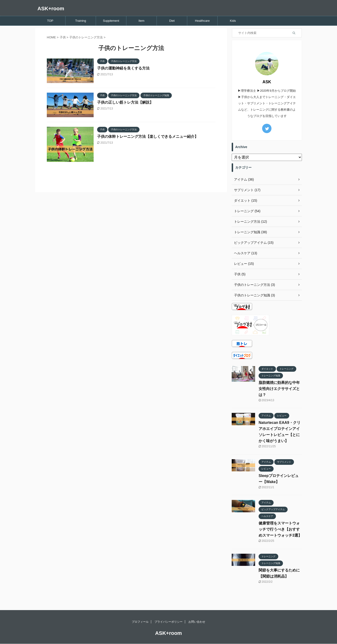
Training (81, 21)
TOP (50, 21)
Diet (172, 21)
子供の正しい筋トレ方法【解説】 (125, 102)
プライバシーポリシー (168, 622)
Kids (233, 21)
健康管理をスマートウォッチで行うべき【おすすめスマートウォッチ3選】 (280, 529)
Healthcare (202, 21)
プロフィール (140, 622)
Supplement (111, 21)
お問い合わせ (197, 622)
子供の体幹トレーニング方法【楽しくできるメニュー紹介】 (148, 136)
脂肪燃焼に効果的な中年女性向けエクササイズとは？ (279, 389)
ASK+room (51, 9)
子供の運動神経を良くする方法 (123, 68)
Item (141, 21)
